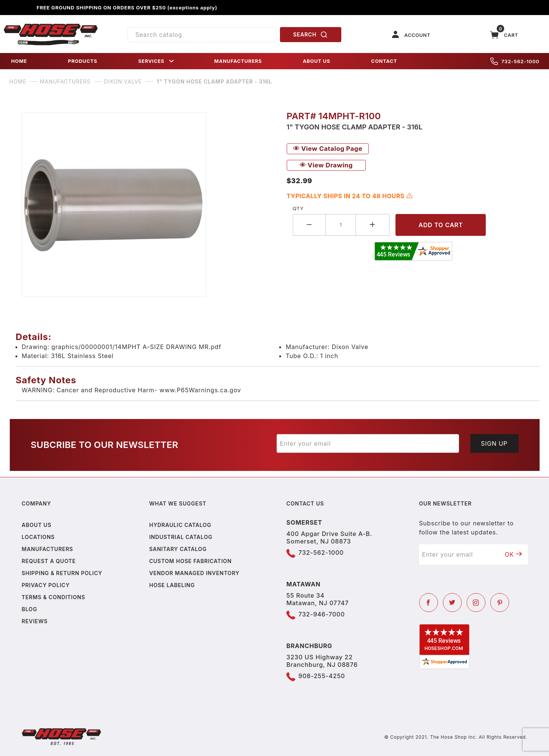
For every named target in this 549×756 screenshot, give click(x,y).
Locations (38, 537)
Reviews (35, 621)
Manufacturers (48, 549)
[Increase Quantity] (373, 225)
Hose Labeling (172, 585)
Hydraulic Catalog (180, 525)
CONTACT (384, 61)
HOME (19, 61)
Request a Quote (49, 561)
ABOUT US (317, 61)
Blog (30, 609)
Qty (298, 208)
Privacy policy (46, 585)
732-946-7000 (322, 614)
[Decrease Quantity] (309, 225)
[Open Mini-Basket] (504, 35)
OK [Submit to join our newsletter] (513, 554)
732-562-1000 (515, 61)
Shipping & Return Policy (62, 573)
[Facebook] (429, 603)
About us (37, 525)
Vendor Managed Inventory (194, 573)
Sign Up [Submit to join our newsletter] (494, 443)
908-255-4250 (322, 676)
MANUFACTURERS (238, 61)
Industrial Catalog (181, 537)
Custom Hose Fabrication (190, 561)
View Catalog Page (328, 149)
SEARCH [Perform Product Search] (310, 35)
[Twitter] (452, 603)
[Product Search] (202, 35)
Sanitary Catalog (178, 549)
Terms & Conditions (54, 597)
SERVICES (157, 61)
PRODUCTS (83, 61)
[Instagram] (476, 603)
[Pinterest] (500, 603)
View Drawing (326, 165)
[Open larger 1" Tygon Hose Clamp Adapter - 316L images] (148, 204)
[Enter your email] (368, 443)
